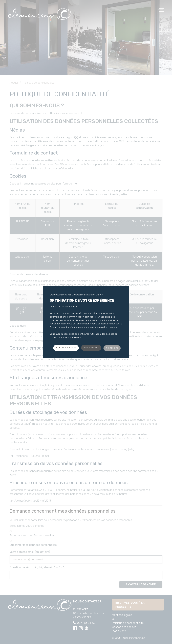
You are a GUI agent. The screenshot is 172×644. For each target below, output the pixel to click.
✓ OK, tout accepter (66, 348)
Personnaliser (91, 348)
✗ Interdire (112, 348)
